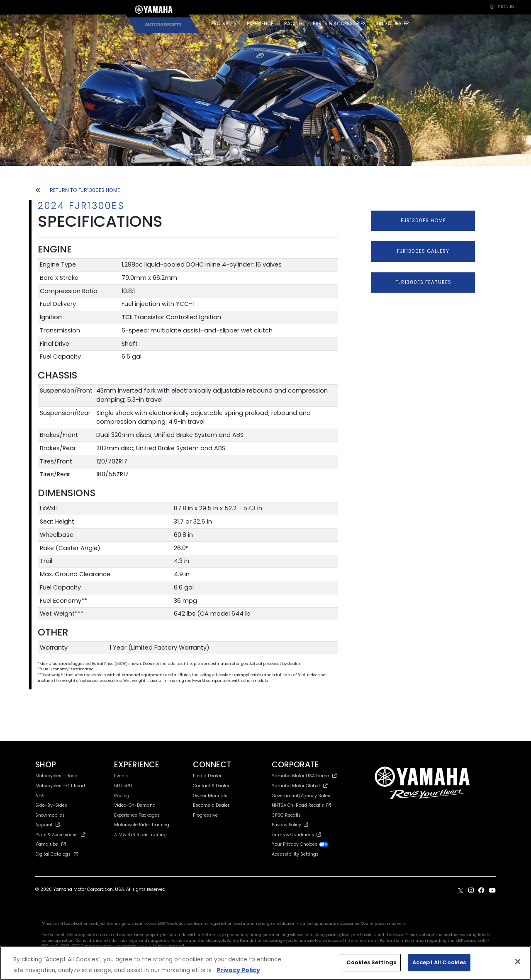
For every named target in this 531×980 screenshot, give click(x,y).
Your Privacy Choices (300, 844)
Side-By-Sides (51, 805)
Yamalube (51, 844)
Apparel (48, 825)
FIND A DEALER (393, 24)
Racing (122, 796)
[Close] (518, 962)
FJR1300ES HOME (423, 221)
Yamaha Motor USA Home (304, 776)
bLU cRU (123, 786)
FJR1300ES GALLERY (423, 251)
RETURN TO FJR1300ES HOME (78, 190)
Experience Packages (137, 815)
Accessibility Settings (295, 854)
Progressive (205, 815)
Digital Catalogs (57, 854)
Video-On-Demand (135, 805)
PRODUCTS (224, 24)
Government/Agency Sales (301, 796)
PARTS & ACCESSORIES (339, 24)
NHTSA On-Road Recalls (301, 805)
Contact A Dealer (211, 786)
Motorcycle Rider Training (142, 825)
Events (121, 776)
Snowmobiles (50, 815)
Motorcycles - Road (56, 776)
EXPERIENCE (260, 24)
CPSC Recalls (286, 815)
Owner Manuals (210, 796)
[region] (265, 963)
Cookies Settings (371, 962)
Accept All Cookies (439, 962)
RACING (293, 24)
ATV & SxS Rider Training (140, 835)
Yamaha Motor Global (300, 786)
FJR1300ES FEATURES (423, 282)
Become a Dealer (211, 805)
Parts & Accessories (60, 835)
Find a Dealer (207, 776)
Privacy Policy (290, 825)
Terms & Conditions (296, 835)
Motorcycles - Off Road (60, 786)
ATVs (40, 796)
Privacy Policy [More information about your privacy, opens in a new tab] (238, 970)
